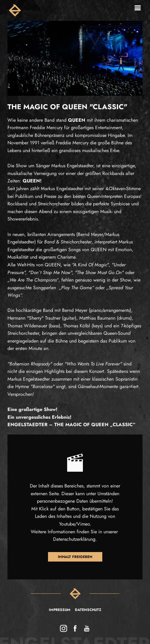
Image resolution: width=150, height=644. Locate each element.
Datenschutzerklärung (74, 539)
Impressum (60, 610)
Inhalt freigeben (75, 557)
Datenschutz (88, 610)
